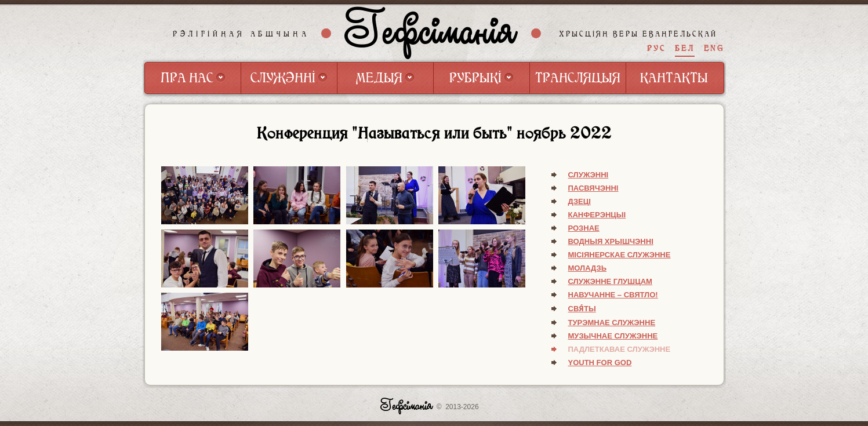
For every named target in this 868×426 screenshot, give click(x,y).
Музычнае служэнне (613, 336)
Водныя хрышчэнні (611, 241)
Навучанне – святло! (613, 295)
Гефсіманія (431, 33)
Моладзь (588, 268)
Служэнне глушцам (610, 281)
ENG (714, 48)
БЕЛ (685, 48)
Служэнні (589, 175)
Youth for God (600, 363)
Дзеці (580, 201)
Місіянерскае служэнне (620, 255)
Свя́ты (582, 309)
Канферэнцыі (597, 215)
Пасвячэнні (593, 188)
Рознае (584, 228)
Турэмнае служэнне (612, 323)
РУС (656, 48)
